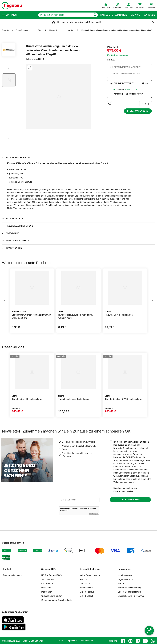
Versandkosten (86, 588)
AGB (61, 641)
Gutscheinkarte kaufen (52, 596)
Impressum (72, 641)
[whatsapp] (153, 641)
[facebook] (123, 641)
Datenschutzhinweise (123, 491)
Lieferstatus (85, 584)
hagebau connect (126, 575)
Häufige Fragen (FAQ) (51, 575)
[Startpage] (12, 6)
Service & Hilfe (49, 569)
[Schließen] (153, 22)
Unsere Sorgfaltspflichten (129, 592)
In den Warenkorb (138, 111)
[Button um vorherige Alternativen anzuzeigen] (5, 301)
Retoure (83, 579)
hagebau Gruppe (126, 579)
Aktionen (150, 15)
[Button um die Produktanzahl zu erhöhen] (150, 104)
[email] (79, 500)
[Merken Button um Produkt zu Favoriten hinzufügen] (110, 104)
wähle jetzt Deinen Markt (89, 22)
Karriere (121, 584)
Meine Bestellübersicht (90, 575)
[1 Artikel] (146, 104)
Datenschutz (87, 641)
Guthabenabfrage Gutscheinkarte (57, 600)
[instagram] (138, 641)
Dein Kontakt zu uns (12, 575)
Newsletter (46, 588)
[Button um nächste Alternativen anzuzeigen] (152, 301)
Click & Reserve (87, 592)
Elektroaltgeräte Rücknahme (131, 596)
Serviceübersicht (49, 579)
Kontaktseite (47, 584)
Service (135, 15)
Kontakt (7, 569)
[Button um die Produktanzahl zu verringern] (142, 104)
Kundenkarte (123, 56)
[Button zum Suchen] (95, 15)
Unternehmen (124, 569)
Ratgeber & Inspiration (113, 15)
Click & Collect (86, 596)
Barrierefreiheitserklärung (129, 588)
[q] (65, 15)
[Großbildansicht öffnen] (59, 97)
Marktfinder (46, 592)
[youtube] (145, 641)
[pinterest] (130, 641)
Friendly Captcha (94, 514)
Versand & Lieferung (90, 569)
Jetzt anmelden (130, 500)
